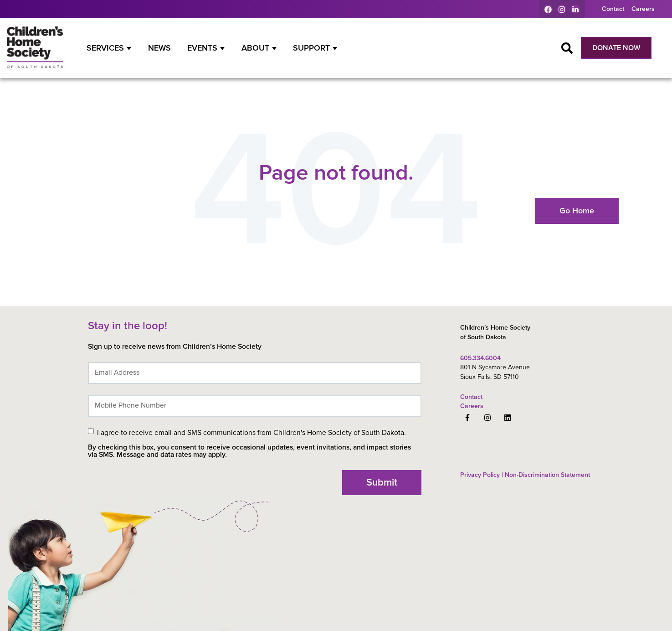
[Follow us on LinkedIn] (508, 418)
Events (202, 48)
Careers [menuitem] (643, 9)
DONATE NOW (616, 48)
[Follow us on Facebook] (467, 418)
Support (311, 48)
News (159, 48)
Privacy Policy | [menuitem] (482, 475)
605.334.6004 (480, 358)
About (255, 48)
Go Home (577, 211)
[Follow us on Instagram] (487, 418)
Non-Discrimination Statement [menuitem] (546, 475)
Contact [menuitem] (613, 9)
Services (105, 48)
